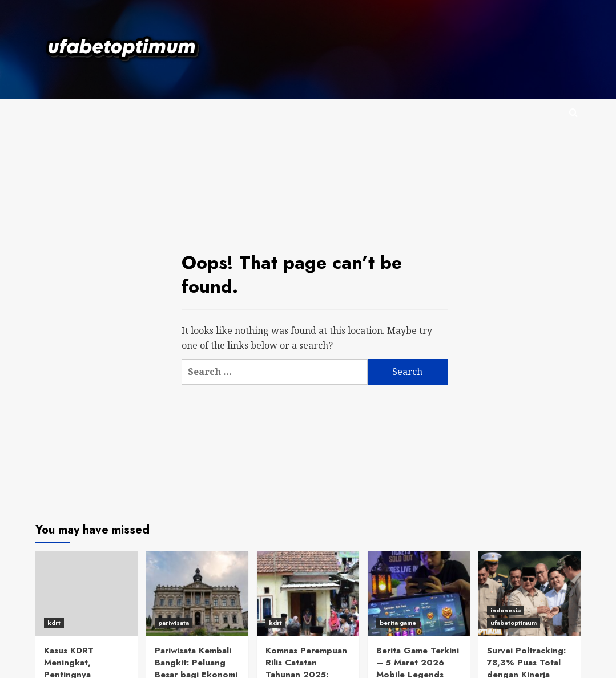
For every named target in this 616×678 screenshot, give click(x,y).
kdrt (54, 623)
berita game (398, 623)
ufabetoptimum (514, 623)
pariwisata (174, 623)
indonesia (506, 610)
